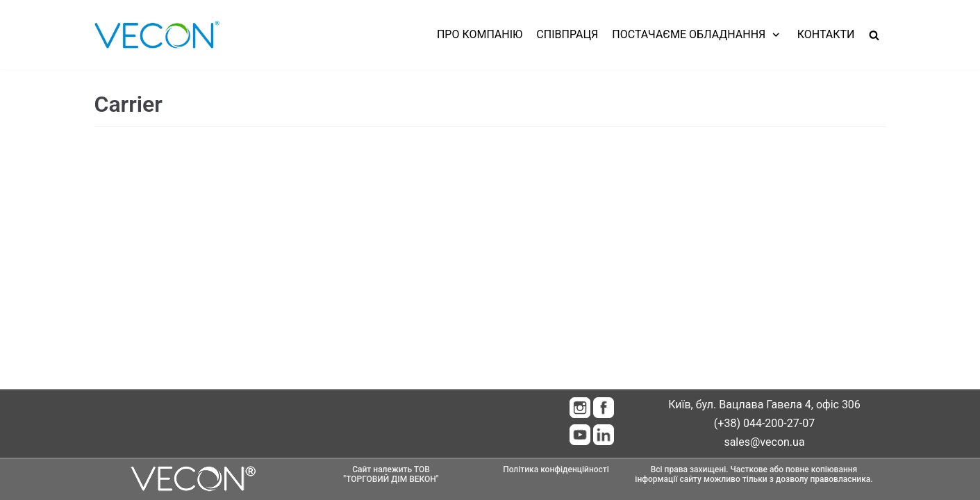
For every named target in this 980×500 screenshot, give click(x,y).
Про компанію (480, 34)
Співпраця (567, 34)
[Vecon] (157, 35)
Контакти (826, 34)
